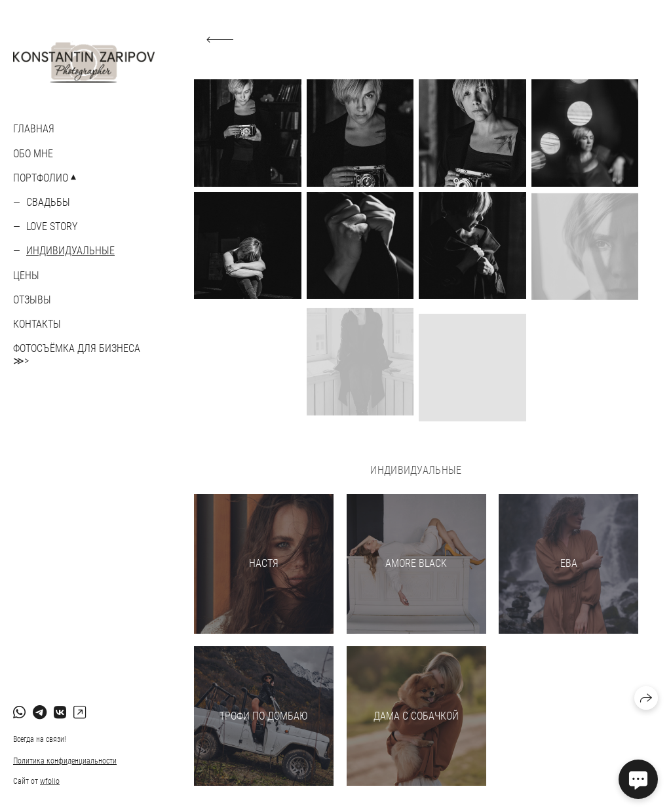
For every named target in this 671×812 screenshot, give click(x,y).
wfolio (50, 781)
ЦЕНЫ (26, 276)
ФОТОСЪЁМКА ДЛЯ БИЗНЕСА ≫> (77, 355)
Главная (34, 129)
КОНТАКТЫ (37, 324)
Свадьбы (48, 202)
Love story (52, 226)
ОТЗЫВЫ (32, 300)
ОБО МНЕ (33, 154)
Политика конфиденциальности (65, 761)
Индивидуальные (70, 251)
